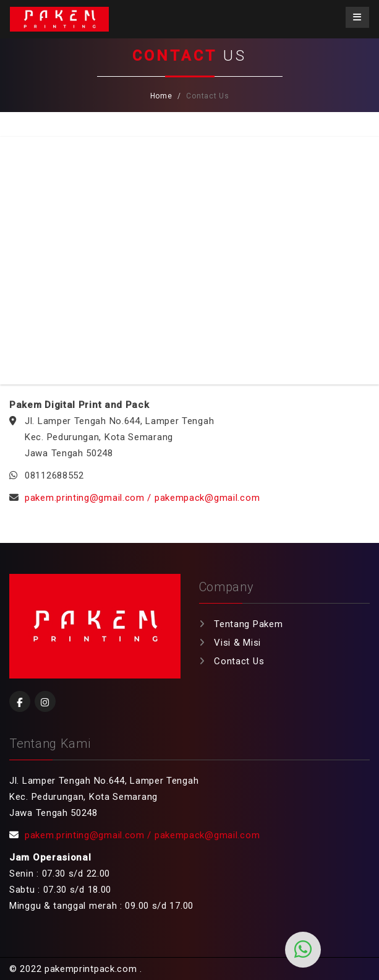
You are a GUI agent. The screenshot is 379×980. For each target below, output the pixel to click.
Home (161, 96)
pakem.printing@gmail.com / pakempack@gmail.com (142, 498)
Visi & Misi (237, 643)
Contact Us (239, 661)
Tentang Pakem (248, 624)
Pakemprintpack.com (59, 19)
